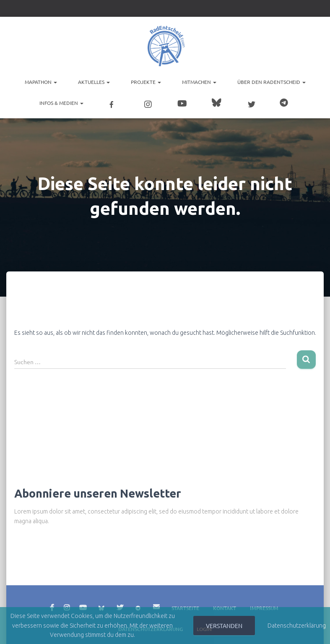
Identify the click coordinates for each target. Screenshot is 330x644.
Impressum (264, 605)
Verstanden (224, 626)
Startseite (185, 605)
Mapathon (41, 82)
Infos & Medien (61, 103)
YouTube (83, 605)
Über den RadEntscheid (272, 82)
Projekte (146, 82)
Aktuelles (94, 82)
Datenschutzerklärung (297, 626)
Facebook (52, 605)
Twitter (120, 605)
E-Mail (156, 604)
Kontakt (225, 605)
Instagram (67, 605)
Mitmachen (199, 82)
